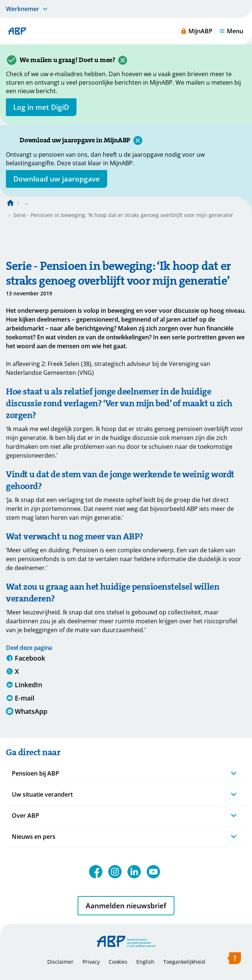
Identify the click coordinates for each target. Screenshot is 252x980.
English (145, 962)
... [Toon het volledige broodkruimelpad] (27, 202)
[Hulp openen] (234, 960)
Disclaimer (60, 962)
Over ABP (25, 815)
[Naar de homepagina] (10, 203)
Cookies (118, 962)
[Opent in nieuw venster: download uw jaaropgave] (57, 179)
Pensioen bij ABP (35, 773)
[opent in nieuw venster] (41, 107)
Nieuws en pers (34, 837)
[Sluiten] (123, 60)
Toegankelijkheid (184, 962)
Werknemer (23, 9)
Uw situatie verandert (42, 794)
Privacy (91, 962)
